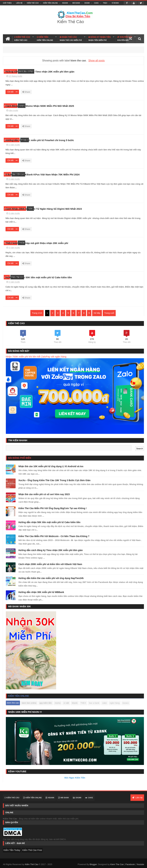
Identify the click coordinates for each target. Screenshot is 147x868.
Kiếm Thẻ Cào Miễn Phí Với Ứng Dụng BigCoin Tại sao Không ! (53, 508)
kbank (7, 174)
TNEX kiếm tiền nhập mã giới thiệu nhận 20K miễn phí (89, 243)
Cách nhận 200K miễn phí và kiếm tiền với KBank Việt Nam (50, 564)
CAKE (96, 3)
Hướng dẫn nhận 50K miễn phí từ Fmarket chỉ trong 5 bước (92, 140)
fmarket (25, 140)
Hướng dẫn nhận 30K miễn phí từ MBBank (41, 592)
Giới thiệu (7, 3)
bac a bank (94, 703)
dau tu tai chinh (12, 140)
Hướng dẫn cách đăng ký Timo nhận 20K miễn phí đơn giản (93, 72)
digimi (30, 208)
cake (7, 277)
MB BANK (76, 3)
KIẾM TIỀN (45, 39)
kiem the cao (11, 71)
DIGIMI (87, 3)
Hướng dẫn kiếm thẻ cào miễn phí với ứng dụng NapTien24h (51, 578)
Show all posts (96, 61)
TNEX (105, 3)
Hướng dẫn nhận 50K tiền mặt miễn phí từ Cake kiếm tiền (91, 277)
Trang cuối (109, 313)
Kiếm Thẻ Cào (33, 3)
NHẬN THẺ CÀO (71, 39)
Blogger (93, 864)
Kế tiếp (97, 313)
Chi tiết (65, 92)
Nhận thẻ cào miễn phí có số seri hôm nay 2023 (44, 494)
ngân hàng (115, 703)
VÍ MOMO (115, 3)
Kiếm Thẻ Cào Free (32, 850)
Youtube (140, 864)
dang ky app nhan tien (15, 208)
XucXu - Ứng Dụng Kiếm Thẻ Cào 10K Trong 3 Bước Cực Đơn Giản (55, 480)
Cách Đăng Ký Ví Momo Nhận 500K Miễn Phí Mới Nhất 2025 (92, 106)
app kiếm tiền (46, 703)
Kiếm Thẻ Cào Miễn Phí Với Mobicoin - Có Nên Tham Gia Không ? (54, 536)
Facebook (130, 864)
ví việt (66, 703)
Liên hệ (19, 3)
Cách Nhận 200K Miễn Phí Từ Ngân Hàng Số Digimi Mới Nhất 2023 (96, 209)
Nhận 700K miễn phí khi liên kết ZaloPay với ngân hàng (36, 357)
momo (22, 106)
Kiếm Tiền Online (50, 3)
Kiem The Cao (117, 864)
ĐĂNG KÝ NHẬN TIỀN (100, 39)
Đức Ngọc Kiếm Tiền (75, 778)
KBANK (65, 3)
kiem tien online (26, 71)
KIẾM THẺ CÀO (22, 39)
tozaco (126, 703)
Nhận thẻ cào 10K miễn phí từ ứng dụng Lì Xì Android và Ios (51, 466)
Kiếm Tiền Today (12, 850)
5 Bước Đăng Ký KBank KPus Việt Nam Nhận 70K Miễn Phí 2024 (95, 174)
